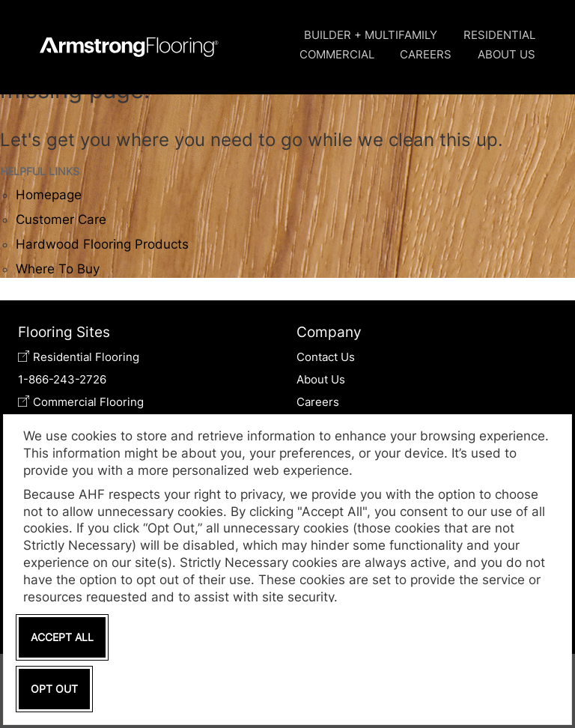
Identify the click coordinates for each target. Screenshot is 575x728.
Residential (499, 35)
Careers (426, 54)
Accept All (62, 637)
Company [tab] (329, 332)
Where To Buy (58, 269)
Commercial (337, 54)
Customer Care (61, 219)
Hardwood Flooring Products (102, 244)
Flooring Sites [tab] (64, 332)
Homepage (49, 195)
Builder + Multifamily (371, 35)
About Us (506, 54)
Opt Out (54, 689)
